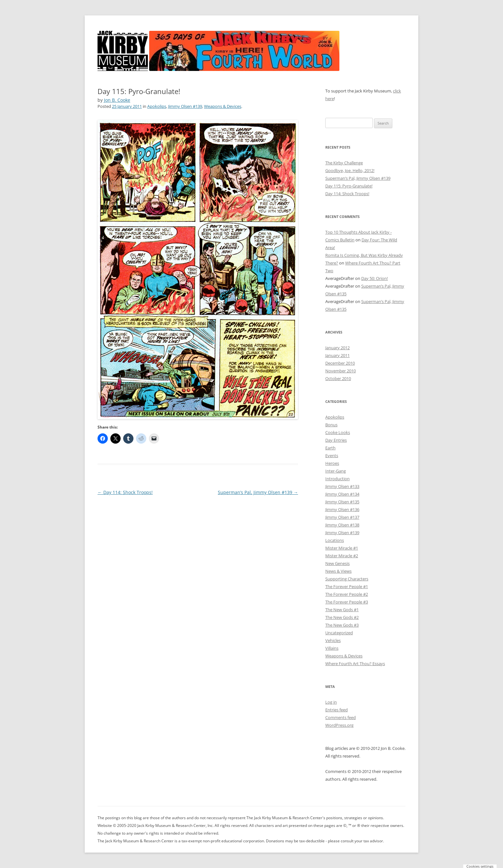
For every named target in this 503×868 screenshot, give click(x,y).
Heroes (332, 463)
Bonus (331, 425)
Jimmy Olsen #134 (342, 494)
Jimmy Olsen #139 (185, 106)
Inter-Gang (336, 471)
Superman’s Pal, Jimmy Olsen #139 (258, 492)
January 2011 (337, 355)
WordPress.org (339, 725)
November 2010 (341, 371)
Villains (332, 648)
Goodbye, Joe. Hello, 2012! (350, 170)
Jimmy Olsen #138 (342, 525)
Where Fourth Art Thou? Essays (355, 664)
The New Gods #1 (342, 610)
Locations (335, 540)
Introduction (337, 479)
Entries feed (337, 710)
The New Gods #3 (342, 625)
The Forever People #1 (347, 586)
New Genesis (337, 563)
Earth (330, 448)
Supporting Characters (347, 579)
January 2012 (337, 348)
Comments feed (341, 717)
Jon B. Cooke (117, 100)
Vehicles (333, 640)
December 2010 (340, 363)
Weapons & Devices (223, 106)
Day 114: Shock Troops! (125, 492)
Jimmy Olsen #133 (342, 486)
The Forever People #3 (347, 602)
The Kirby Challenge (344, 163)
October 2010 (338, 378)
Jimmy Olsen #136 (342, 509)
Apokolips (157, 106)
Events (332, 456)
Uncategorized (339, 633)
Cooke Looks (338, 432)
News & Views (338, 571)
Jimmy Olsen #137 (342, 517)
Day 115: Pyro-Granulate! (349, 186)
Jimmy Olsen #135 (342, 502)
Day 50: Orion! (375, 278)
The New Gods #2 (342, 617)
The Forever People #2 (347, 594)
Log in (331, 702)
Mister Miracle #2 (342, 556)
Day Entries (336, 440)
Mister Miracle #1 (342, 548)
